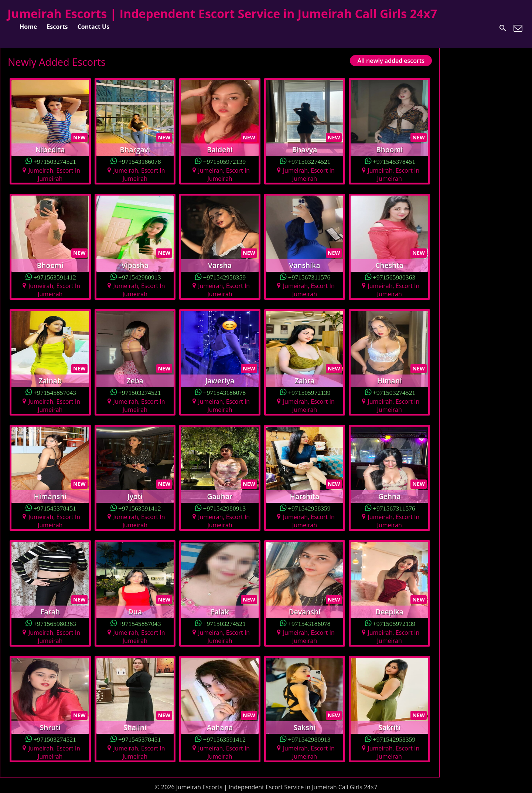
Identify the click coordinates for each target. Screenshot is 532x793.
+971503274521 (55, 161)
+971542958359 (225, 277)
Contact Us (94, 27)
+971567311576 (309, 277)
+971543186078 (140, 161)
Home (28, 27)
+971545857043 (55, 392)
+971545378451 (394, 161)
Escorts (57, 27)
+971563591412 (55, 277)
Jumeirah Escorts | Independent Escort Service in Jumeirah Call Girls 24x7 (222, 13)
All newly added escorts (391, 61)
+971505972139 (225, 161)
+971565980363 (394, 277)
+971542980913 (140, 277)
